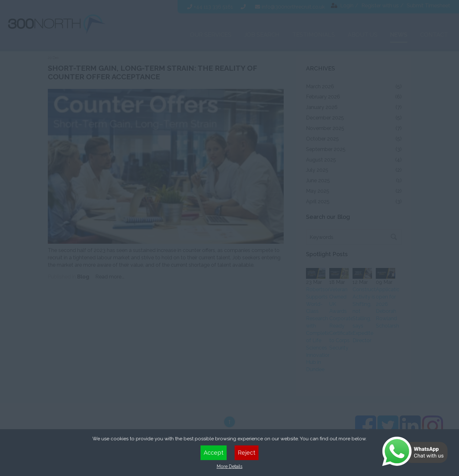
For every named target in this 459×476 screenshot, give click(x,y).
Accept (214, 453)
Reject (247, 453)
